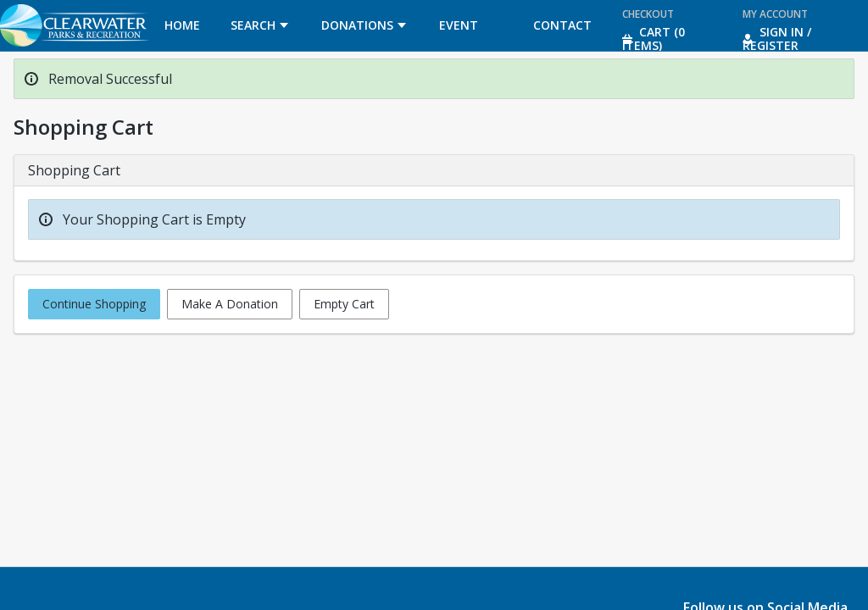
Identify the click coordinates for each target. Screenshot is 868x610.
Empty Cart (344, 304)
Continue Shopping (94, 304)
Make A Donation (230, 304)
